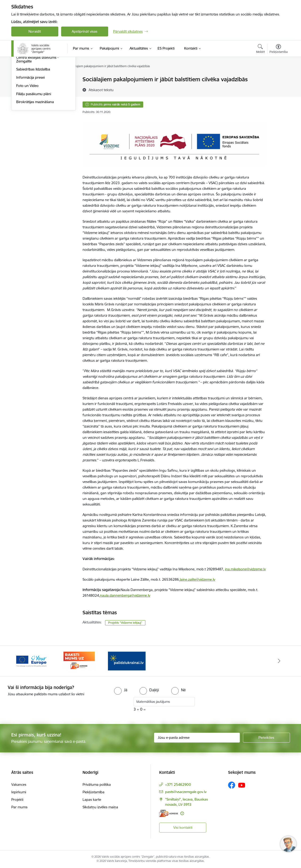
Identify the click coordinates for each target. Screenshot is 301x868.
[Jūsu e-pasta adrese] (197, 738)
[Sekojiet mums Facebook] (232, 785)
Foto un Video (27, 136)
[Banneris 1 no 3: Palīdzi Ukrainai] (127, 661)
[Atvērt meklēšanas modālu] (260, 49)
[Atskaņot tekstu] (101, 90)
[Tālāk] (279, 661)
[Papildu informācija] (182, 813)
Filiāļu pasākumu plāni (34, 144)
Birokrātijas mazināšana (35, 153)
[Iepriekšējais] (22, 661)
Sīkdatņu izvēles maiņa (100, 807)
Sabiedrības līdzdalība (33, 120)
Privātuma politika (97, 784)
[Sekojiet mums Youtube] (242, 785)
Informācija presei (30, 128)
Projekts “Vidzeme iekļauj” (125, 623)
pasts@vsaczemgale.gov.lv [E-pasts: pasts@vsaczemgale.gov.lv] (186, 792)
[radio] (121, 690)
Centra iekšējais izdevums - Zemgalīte (37, 110)
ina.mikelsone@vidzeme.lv (245, 569)
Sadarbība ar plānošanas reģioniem (36, 98)
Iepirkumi (19, 792)
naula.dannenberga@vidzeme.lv (125, 595)
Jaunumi (23, 88)
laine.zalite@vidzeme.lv (198, 579)
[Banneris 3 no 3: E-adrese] (79, 661)
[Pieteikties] (266, 738)
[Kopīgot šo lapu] (278, 89)
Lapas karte (92, 800)
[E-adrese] (169, 813)
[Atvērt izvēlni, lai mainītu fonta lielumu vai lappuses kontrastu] (279, 49)
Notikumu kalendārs (32, 80)
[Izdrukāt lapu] (278, 77)
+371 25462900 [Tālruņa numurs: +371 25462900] (178, 784)
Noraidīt (35, 31)
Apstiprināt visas (85, 31)
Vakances (19, 784)
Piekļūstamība (93, 792)
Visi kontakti (183, 827)
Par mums (19, 807)
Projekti (17, 800)
